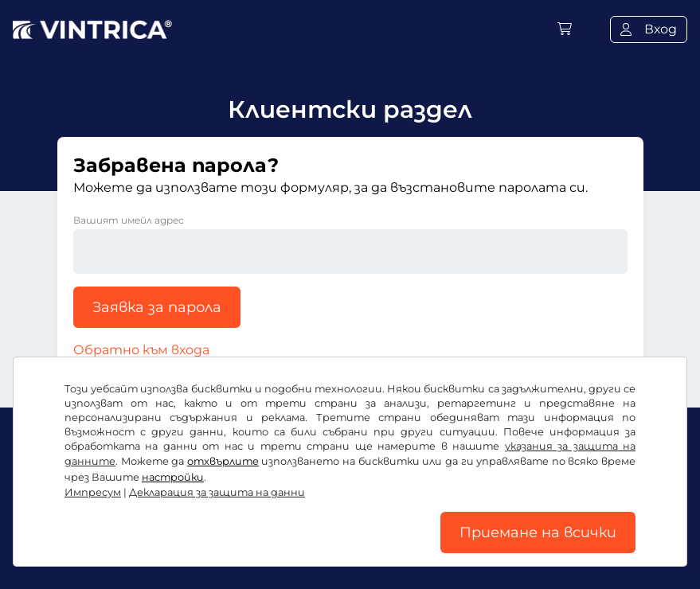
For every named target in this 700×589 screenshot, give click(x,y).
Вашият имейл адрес (129, 220)
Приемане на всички (538, 532)
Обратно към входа (141, 350)
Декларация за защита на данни (217, 492)
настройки (173, 477)
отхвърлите (223, 461)
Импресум (93, 492)
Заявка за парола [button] (157, 307)
